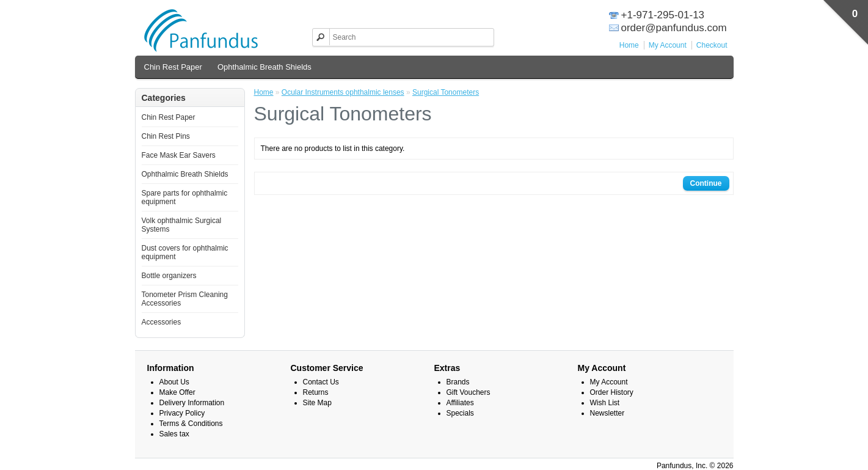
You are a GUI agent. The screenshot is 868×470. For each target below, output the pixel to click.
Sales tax (174, 434)
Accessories (162, 322)
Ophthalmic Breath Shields (264, 67)
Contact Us (321, 382)
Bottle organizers (169, 276)
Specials (460, 413)
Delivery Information (192, 403)
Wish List (605, 403)
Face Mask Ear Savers (179, 155)
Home (629, 45)
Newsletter (607, 413)
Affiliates (460, 403)
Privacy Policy (182, 413)
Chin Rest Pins (166, 136)
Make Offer (177, 392)
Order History (612, 392)
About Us (174, 382)
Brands (458, 382)
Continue (706, 183)
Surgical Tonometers (446, 92)
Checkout (712, 45)
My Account (668, 45)
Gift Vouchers (469, 392)
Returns (316, 392)
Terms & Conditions (191, 424)
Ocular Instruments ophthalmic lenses (343, 92)
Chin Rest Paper (173, 67)
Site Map (317, 403)
